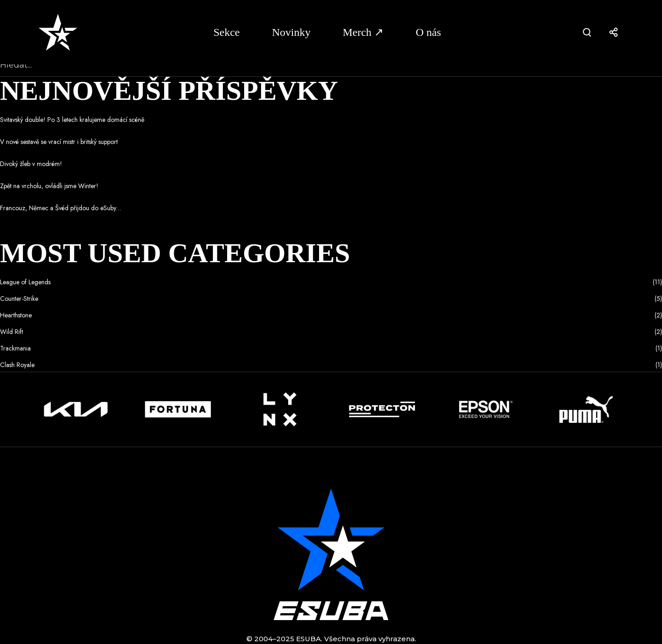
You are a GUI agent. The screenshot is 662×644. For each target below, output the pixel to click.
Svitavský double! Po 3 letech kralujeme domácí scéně (72, 120)
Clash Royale (17, 365)
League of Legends (25, 282)
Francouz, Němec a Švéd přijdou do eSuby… (61, 208)
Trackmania (15, 348)
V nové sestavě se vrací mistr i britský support (59, 142)
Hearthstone (16, 315)
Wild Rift (11, 332)
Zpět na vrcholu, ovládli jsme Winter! (49, 186)
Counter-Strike (19, 299)
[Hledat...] (331, 65)
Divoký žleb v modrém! (31, 164)
